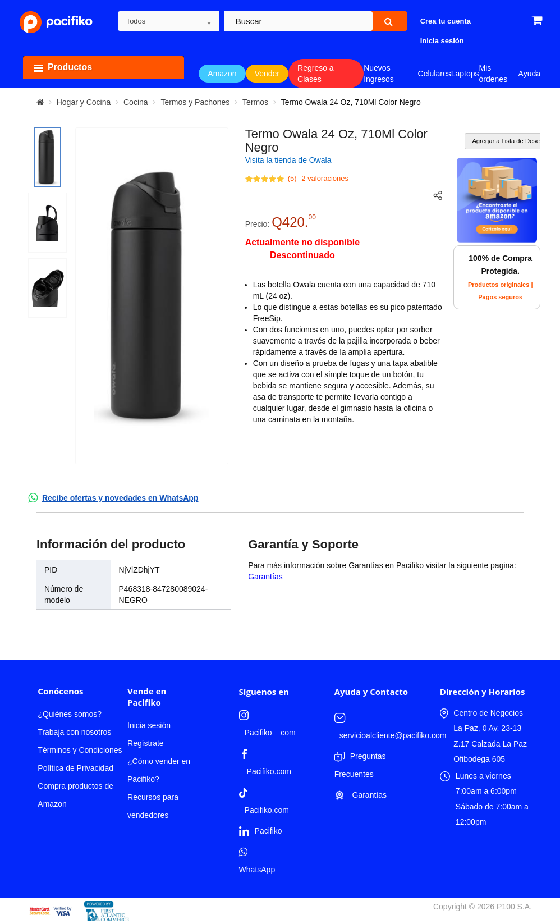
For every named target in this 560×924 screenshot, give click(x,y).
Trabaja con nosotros (74, 732)
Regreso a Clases (316, 74)
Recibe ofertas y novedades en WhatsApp (120, 498)
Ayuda (529, 74)
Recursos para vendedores (153, 806)
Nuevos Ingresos (379, 74)
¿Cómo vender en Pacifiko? (159, 770)
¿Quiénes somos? (70, 714)
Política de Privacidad (75, 768)
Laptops (465, 74)
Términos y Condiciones (80, 750)
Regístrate (146, 743)
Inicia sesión (149, 725)
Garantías (265, 577)
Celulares (435, 74)
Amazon (222, 74)
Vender (267, 74)
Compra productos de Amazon (75, 795)
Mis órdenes (494, 74)
